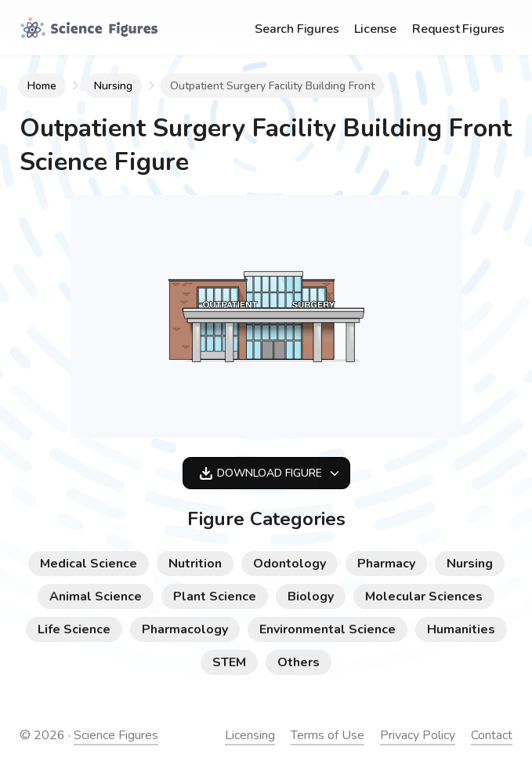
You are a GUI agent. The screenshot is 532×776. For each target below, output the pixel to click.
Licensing (250, 735)
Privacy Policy (418, 735)
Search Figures (297, 29)
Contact (492, 735)
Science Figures (116, 735)
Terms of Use (328, 735)
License (375, 29)
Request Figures (458, 29)
